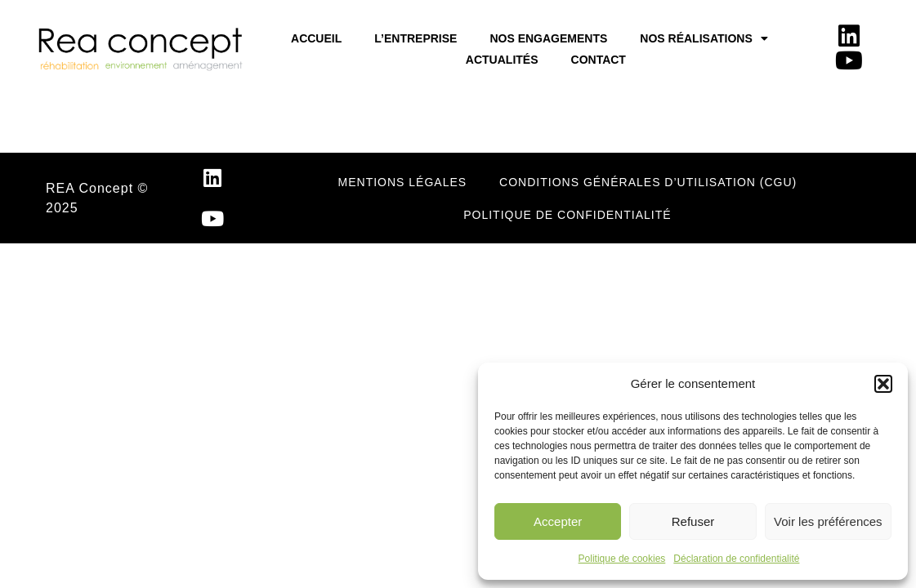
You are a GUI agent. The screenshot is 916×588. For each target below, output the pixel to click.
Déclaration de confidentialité (736, 559)
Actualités (502, 60)
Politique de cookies (622, 559)
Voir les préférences (828, 521)
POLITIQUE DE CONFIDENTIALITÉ (567, 215)
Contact (599, 60)
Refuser (693, 521)
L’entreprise (416, 38)
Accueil (316, 38)
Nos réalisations (704, 38)
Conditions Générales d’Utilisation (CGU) (648, 182)
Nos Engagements (548, 38)
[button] (883, 384)
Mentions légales (403, 182)
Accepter (558, 521)
